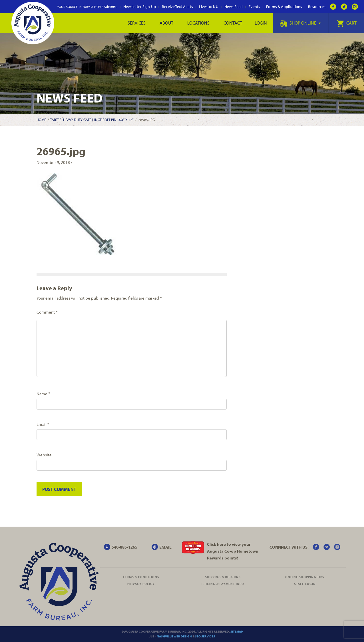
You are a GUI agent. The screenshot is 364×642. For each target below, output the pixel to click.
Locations (198, 23)
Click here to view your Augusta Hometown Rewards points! (233, 551)
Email (43, 424)
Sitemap (237, 631)
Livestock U (209, 7)
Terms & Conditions (141, 577)
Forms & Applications (284, 7)
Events (254, 7)
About (166, 23)
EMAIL (165, 547)
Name (43, 394)
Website (44, 455)
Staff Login (305, 584)
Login (261, 23)
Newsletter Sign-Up (140, 7)
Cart (347, 23)
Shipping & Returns (223, 577)
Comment (47, 312)
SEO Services (205, 636)
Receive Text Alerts (177, 7)
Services (137, 23)
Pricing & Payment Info (223, 584)
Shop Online (300, 23)
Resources (317, 7)
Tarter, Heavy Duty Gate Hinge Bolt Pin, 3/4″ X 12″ (92, 120)
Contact (233, 23)
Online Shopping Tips (305, 577)
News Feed (234, 7)
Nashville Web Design (174, 636)
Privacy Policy (141, 584)
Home (41, 120)
